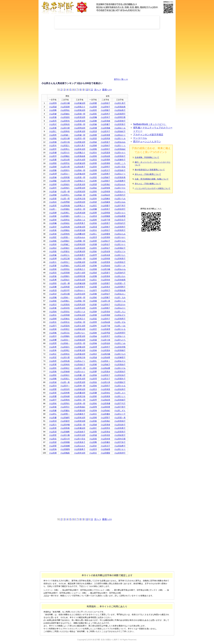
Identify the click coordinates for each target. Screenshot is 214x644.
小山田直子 (105, 142)
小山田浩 (53, 273)
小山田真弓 (105, 273)
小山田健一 (65, 135)
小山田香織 (105, 128)
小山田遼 (53, 192)
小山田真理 (105, 329)
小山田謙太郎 (80, 411)
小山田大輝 (65, 138)
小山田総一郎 (80, 259)
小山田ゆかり (120, 135)
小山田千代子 (120, 403)
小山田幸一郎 (80, 403)
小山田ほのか (120, 305)
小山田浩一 (65, 340)
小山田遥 (93, 138)
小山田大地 (65, 142)
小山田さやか (120, 188)
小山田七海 (105, 340)
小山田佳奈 (105, 343)
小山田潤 (53, 174)
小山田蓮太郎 (80, 354)
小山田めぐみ (120, 128)
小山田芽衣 (105, 428)
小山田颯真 (65, 453)
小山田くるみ (120, 297)
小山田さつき (120, 266)
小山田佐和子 (120, 389)
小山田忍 (93, 206)
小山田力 (53, 425)
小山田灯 (93, 428)
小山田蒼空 (65, 421)
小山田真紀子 (120, 248)
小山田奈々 (105, 361)
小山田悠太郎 (80, 305)
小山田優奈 (105, 414)
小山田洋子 (105, 131)
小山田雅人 (65, 301)
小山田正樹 (65, 259)
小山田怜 (93, 326)
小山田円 (93, 290)
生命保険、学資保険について (147, 157)
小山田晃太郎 (80, 382)
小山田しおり (120, 393)
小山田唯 (93, 149)
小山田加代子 (120, 273)
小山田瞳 (93, 146)
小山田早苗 (105, 333)
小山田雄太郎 (80, 340)
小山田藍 (93, 195)
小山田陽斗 (65, 276)
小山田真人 (65, 379)
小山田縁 (93, 425)
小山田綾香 (105, 449)
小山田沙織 (105, 269)
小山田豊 (53, 160)
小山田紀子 (105, 241)
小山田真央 (105, 372)
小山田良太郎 (80, 379)
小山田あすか (120, 361)
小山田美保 (105, 425)
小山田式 (53, 124)
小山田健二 (65, 244)
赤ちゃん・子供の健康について (148, 184)
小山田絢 (93, 333)
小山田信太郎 (80, 294)
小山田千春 (105, 326)
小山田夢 (93, 372)
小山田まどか (120, 252)
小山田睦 (93, 297)
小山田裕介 (65, 375)
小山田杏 (93, 167)
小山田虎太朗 (80, 213)
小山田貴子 (105, 223)
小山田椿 (93, 294)
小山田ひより (120, 396)
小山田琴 (93, 400)
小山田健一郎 (80, 135)
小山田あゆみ (120, 142)
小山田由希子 (120, 446)
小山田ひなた (120, 255)
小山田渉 (53, 294)
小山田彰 (53, 375)
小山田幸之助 (80, 199)
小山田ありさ (120, 336)
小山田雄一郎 (80, 114)
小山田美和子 (120, 227)
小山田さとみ (120, 301)
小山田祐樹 (65, 396)
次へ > (98, 90)
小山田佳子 (105, 244)
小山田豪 (53, 411)
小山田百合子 (120, 220)
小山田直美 (105, 153)
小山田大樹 (65, 128)
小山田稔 (53, 301)
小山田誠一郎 (80, 195)
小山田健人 (65, 266)
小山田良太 (65, 322)
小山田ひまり (120, 449)
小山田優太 (65, 209)
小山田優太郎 (80, 428)
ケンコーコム (140, 138)
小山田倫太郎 (80, 174)
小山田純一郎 (80, 170)
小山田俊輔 (65, 446)
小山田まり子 (120, 414)
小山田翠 (93, 241)
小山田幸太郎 (80, 149)
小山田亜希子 (120, 181)
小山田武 (53, 202)
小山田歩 (93, 153)
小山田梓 (93, 174)
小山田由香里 (120, 216)
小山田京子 (105, 170)
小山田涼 (53, 305)
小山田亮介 (65, 407)
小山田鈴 (93, 252)
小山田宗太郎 (80, 435)
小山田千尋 (105, 220)
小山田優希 (65, 432)
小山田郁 (93, 396)
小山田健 (53, 114)
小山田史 (93, 446)
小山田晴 (53, 319)
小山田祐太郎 (80, 315)
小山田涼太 (65, 333)
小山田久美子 (120, 103)
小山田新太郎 (80, 329)
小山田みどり (120, 174)
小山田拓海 (65, 227)
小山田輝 (53, 213)
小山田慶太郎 (80, 393)
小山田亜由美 (120, 290)
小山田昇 (53, 361)
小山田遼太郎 (80, 163)
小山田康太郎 (80, 252)
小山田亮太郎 (80, 308)
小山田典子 (105, 174)
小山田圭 (53, 322)
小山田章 (53, 428)
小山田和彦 (65, 287)
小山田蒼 (53, 266)
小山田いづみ (120, 326)
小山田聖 (53, 389)
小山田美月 (105, 287)
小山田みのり (120, 308)
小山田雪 (93, 379)
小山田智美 (105, 188)
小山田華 (93, 213)
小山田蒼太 (65, 252)
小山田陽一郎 (80, 241)
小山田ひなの (120, 354)
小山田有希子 (120, 428)
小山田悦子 (105, 230)
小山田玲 (93, 248)
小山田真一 (65, 237)
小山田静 (93, 312)
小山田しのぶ (120, 312)
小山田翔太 (65, 110)
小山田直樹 (65, 107)
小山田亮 (53, 121)
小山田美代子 (120, 195)
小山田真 (53, 230)
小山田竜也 (65, 400)
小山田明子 (105, 167)
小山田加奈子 (120, 170)
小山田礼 (93, 361)
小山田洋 (53, 336)
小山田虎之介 (80, 319)
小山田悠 (53, 135)
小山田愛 (93, 103)
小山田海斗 (65, 188)
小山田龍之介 (80, 107)
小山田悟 (53, 283)
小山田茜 (93, 135)
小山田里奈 (105, 350)
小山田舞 (93, 121)
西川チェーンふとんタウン (147, 142)
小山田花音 (105, 435)
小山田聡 (53, 138)
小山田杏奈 (105, 312)
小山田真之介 (80, 269)
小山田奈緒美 (120, 280)
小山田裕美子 (120, 259)
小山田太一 (65, 174)
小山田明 (53, 184)
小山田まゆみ (120, 202)
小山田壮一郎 (80, 400)
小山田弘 (53, 414)
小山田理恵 (105, 160)
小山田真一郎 (80, 177)
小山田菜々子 (120, 283)
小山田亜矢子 (120, 379)
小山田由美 (105, 156)
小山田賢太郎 (80, 188)
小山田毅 (53, 379)
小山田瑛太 (65, 269)
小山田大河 (65, 439)
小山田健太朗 (80, 283)
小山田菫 (93, 262)
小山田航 (53, 241)
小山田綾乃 (105, 365)
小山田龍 (53, 252)
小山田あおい (120, 294)
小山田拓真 (65, 361)
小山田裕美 (105, 192)
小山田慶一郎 (80, 375)
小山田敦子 (105, 227)
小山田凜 (93, 227)
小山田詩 (93, 354)
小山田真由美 (120, 107)
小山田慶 (53, 418)
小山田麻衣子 (120, 160)
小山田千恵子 (120, 206)
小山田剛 (53, 110)
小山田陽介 (65, 241)
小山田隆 (53, 170)
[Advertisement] (107, 22)
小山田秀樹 (65, 202)
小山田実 (53, 393)
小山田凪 (93, 319)
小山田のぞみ (120, 368)
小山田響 (53, 340)
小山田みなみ (120, 234)
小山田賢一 (65, 414)
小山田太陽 (65, 294)
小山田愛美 (105, 234)
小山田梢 (93, 259)
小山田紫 (93, 365)
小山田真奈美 (120, 177)
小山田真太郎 (80, 184)
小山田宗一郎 (80, 138)
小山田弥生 (105, 393)
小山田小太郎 (80, 273)
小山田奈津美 (120, 347)
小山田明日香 (120, 117)
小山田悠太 (65, 220)
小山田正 (53, 354)
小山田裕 (53, 269)
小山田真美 (105, 396)
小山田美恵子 (120, 230)
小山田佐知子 (120, 375)
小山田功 (53, 386)
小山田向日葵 (120, 439)
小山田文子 (105, 379)
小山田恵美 (105, 138)
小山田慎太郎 (80, 110)
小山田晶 (93, 382)
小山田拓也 (65, 124)
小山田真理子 (120, 114)
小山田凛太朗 (80, 230)
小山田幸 (93, 199)
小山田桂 (93, 403)
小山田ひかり (120, 244)
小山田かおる (120, 386)
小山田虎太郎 (80, 121)
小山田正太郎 (80, 266)
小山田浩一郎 (80, 343)
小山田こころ (120, 163)
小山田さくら (120, 146)
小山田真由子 (120, 365)
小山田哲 (53, 435)
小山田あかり (120, 192)
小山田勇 (53, 280)
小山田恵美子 (120, 124)
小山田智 (53, 220)
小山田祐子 (105, 248)
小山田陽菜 (105, 216)
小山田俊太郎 (80, 227)
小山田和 (93, 308)
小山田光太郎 (80, 160)
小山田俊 (53, 407)
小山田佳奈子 (120, 425)
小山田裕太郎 (80, 418)
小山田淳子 (105, 336)
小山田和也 (65, 131)
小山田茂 (53, 290)
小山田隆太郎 (80, 347)
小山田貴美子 (120, 432)
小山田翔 (53, 103)
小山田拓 (53, 403)
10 (87, 90)
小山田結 (93, 188)
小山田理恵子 (120, 287)
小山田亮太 (65, 163)
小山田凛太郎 (80, 117)
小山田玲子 (105, 305)
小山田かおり (120, 153)
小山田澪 (93, 237)
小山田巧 (53, 326)
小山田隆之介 (80, 153)
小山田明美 (105, 213)
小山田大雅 (65, 435)
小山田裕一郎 (80, 297)
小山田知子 (105, 294)
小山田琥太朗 (80, 421)
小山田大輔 (65, 103)
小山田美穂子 (120, 350)
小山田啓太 (65, 312)
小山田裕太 (65, 354)
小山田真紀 (105, 421)
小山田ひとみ (120, 138)
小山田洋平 (65, 290)
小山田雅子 (105, 297)
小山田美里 (105, 389)
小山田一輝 (65, 283)
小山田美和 (105, 237)
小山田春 (93, 421)
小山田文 (93, 280)
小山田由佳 (105, 266)
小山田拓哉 (65, 206)
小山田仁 (53, 131)
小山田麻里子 (120, 357)
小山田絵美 (105, 400)
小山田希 (93, 181)
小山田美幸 (105, 276)
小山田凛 (93, 131)
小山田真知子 (120, 372)
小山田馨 (93, 393)
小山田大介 (65, 153)
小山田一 (53, 209)
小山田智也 (65, 234)
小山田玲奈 (105, 280)
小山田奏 (93, 266)
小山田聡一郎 (80, 301)
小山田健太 (65, 114)
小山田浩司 (65, 389)
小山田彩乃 (105, 290)
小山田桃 (93, 269)
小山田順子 (105, 181)
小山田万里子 (120, 407)
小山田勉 (53, 333)
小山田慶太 (65, 411)
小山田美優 (105, 403)
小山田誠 (53, 107)
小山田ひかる (120, 329)
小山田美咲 (105, 163)
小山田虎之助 (80, 396)
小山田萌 (93, 170)
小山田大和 (65, 167)
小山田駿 (53, 181)
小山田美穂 (105, 121)
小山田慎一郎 (80, 124)
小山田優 (93, 128)
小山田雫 (93, 255)
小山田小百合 (120, 167)
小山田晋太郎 (80, 336)
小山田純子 (105, 146)
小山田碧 (93, 202)
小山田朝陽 (65, 442)
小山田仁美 (105, 301)
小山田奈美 (105, 439)
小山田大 (53, 262)
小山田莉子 (105, 386)
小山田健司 (65, 418)
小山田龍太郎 (80, 142)
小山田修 (53, 177)
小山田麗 (93, 244)
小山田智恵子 (120, 319)
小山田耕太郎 (80, 389)
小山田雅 (93, 276)
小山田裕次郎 (80, 244)
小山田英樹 (65, 273)
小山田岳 (53, 439)
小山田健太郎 (80, 103)
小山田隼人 (65, 149)
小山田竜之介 (80, 206)
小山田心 (93, 234)
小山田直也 (65, 326)
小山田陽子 (105, 110)
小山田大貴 (65, 357)
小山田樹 (53, 167)
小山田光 (53, 146)
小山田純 (53, 312)
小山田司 (53, 188)
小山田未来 (105, 255)
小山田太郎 (65, 160)
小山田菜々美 (120, 418)
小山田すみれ (120, 241)
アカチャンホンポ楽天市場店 (148, 135)
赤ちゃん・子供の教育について (148, 174)
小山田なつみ (120, 343)
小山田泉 (93, 223)
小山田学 (53, 149)
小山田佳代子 (120, 223)
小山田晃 (53, 206)
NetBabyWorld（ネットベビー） (150, 124)
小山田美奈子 (120, 156)
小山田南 (93, 350)
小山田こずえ (120, 411)
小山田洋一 (65, 386)
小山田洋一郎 (80, 368)
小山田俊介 (65, 248)
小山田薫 (93, 124)
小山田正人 (65, 255)
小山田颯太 (65, 156)
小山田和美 (105, 259)
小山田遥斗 (65, 347)
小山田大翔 (65, 181)
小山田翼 (53, 128)
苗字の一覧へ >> (121, 79)
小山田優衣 (105, 442)
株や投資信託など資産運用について (150, 170)
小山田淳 (53, 156)
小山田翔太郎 (80, 128)
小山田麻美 (105, 202)
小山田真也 (65, 305)
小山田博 (53, 259)
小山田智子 (105, 107)
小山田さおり (120, 213)
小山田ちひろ (120, 340)
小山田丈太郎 (80, 326)
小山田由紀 (105, 411)
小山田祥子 (105, 347)
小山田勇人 (65, 213)
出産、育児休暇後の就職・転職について (152, 179)
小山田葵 (93, 107)
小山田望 (93, 184)
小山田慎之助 (80, 357)
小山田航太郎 (80, 262)
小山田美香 (105, 135)
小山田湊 (53, 234)
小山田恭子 (105, 209)
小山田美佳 (105, 432)
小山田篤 (53, 329)
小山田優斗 (65, 216)
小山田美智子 (120, 121)
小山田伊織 (65, 425)
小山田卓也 (65, 308)
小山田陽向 (65, 336)
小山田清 (53, 421)
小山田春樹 (65, 372)
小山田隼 (53, 350)
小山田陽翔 (65, 449)
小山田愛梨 (105, 453)
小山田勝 (53, 287)
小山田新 (53, 216)
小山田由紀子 (120, 131)
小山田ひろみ (120, 199)
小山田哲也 (65, 121)
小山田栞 (93, 177)
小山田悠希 (65, 393)
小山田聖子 (105, 418)
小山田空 (53, 227)
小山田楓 (93, 117)
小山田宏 (53, 357)
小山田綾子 (105, 177)
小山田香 (93, 163)
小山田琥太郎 (80, 192)
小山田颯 (53, 297)
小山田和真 (65, 428)
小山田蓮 (53, 117)
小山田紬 (93, 336)
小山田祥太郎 (80, 453)
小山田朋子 (105, 283)
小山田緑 (93, 273)
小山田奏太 (65, 319)
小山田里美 (105, 262)
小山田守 (53, 400)
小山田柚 (93, 343)
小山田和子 (105, 149)
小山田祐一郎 (80, 322)
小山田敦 (53, 372)
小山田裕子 (105, 103)
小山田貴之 (65, 329)
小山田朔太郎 (80, 202)
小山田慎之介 (80, 181)
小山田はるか (120, 276)
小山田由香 (105, 357)
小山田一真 (65, 382)
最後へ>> (107, 90)
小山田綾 (93, 142)
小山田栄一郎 (80, 425)
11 (92, 90)
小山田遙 (93, 435)
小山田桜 (93, 156)
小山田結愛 (105, 368)
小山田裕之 (65, 368)
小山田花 (93, 160)
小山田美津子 (120, 453)
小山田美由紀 (120, 149)
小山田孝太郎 (80, 131)
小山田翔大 (65, 403)
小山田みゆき (120, 184)
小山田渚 (93, 216)
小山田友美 (105, 252)
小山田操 (93, 375)
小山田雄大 (65, 184)
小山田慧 (53, 343)
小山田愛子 (105, 206)
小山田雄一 (65, 343)
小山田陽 (53, 195)
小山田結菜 (105, 322)
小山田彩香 (105, 407)
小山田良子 (105, 375)
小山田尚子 (105, 319)
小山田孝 (53, 347)
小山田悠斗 (65, 170)
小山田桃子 (105, 308)
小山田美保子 (120, 421)
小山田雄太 (65, 223)
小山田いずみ (120, 322)
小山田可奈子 (120, 442)
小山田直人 (65, 146)
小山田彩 (93, 114)
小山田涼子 (105, 446)
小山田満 (53, 453)
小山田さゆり (120, 237)
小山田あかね (120, 269)
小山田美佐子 (120, 262)
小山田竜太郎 (80, 350)
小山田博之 (65, 350)
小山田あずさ (120, 315)
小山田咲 (93, 192)
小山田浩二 (65, 262)
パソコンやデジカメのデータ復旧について (153, 188)
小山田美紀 (105, 184)
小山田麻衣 (105, 199)
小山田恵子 (105, 114)
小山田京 (93, 414)
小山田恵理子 (120, 333)
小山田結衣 (105, 195)
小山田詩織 (105, 354)
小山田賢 (53, 446)
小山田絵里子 (120, 435)
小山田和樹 (65, 315)
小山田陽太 (65, 230)
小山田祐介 (65, 280)
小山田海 (93, 411)
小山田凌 (53, 382)
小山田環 (93, 283)
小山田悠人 (65, 195)
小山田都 (93, 315)
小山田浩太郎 (80, 280)
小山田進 (53, 276)
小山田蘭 (93, 209)
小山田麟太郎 (80, 234)
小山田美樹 (105, 315)
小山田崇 (53, 244)
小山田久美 (105, 382)
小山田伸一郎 (80, 386)
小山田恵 (93, 110)
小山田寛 (53, 365)
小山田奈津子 (120, 209)
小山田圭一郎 (80, 209)
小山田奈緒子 (120, 400)
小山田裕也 (65, 365)
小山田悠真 (65, 177)
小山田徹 (53, 142)
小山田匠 (53, 237)
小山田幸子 (105, 117)
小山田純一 (65, 297)
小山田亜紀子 (120, 382)
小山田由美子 (120, 110)
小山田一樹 (65, 192)
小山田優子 (105, 124)
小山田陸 (53, 163)
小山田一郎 (65, 199)
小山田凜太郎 (80, 248)
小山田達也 (65, 117)
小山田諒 (53, 248)
